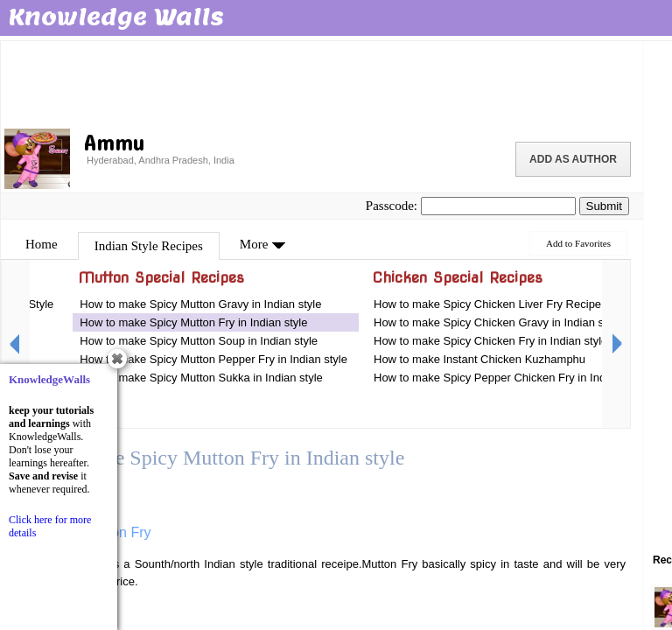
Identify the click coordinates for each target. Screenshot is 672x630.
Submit (604, 206)
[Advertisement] (322, 83)
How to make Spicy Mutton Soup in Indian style (199, 341)
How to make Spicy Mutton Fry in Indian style (193, 322)
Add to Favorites (578, 243)
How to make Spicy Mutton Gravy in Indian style (200, 304)
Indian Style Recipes (149, 246)
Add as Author (573, 159)
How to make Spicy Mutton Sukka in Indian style (201, 378)
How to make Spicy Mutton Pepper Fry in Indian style (213, 359)
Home (42, 244)
